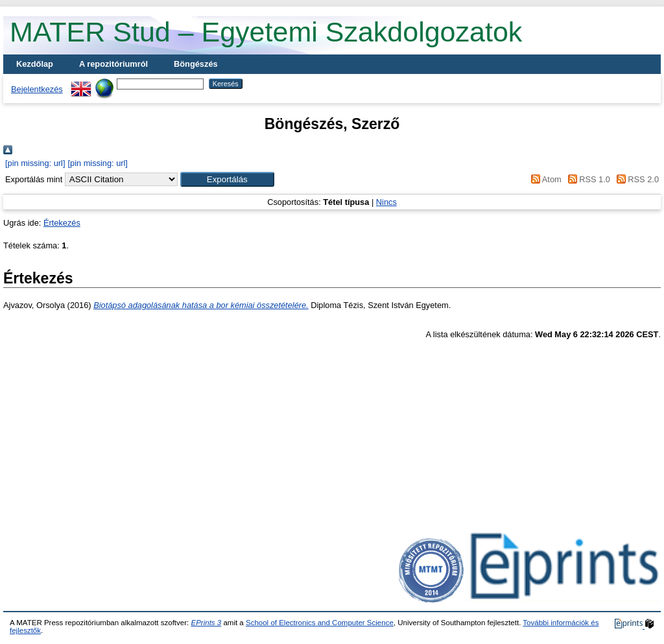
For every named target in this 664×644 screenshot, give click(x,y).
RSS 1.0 (587, 179)
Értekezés (62, 223)
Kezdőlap (35, 64)
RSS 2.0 (635, 179)
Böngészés (196, 64)
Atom (544, 179)
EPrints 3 (206, 623)
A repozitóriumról (113, 64)
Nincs (386, 202)
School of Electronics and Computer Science (320, 623)
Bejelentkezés (37, 89)
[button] (227, 179)
